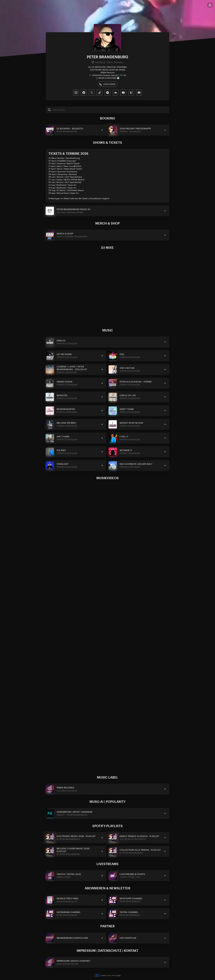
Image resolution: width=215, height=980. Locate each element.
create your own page (107, 975)
